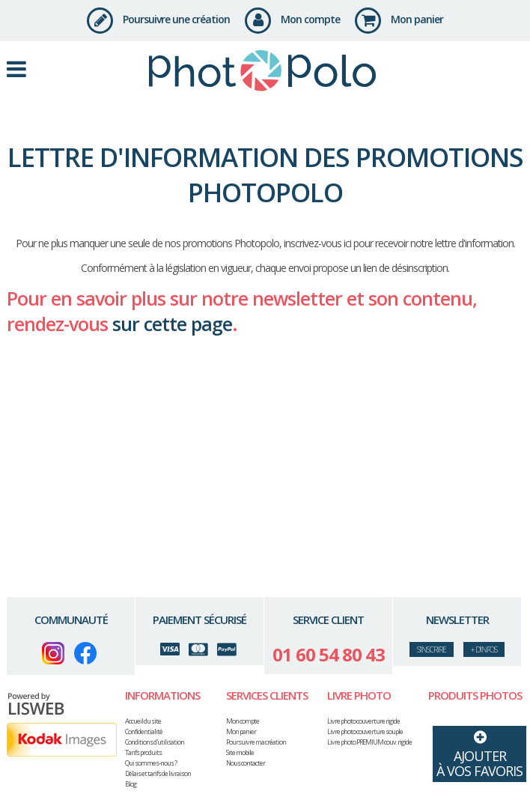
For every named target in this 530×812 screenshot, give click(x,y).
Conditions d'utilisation (155, 742)
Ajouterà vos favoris (479, 753)
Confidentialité (144, 731)
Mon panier (399, 19)
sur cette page (172, 324)
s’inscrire (432, 649)
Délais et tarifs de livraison (158, 773)
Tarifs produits (143, 752)
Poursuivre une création (158, 19)
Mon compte (292, 19)
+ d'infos (484, 649)
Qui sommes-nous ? (151, 763)
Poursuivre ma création (256, 742)
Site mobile (240, 752)
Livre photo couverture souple (365, 731)
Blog (131, 784)
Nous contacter (246, 763)
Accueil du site (143, 721)
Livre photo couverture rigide (363, 721)
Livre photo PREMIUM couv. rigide (369, 742)
